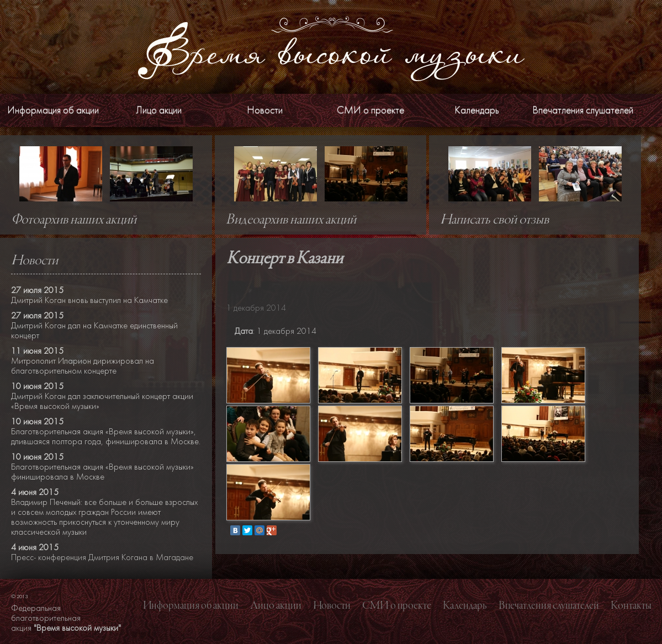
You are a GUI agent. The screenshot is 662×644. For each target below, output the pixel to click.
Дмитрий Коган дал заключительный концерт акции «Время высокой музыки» (102, 401)
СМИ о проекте (370, 110)
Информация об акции (53, 110)
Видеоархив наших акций (291, 220)
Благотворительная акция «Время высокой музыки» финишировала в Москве (102, 472)
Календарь (477, 110)
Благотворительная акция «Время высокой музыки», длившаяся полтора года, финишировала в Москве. (106, 437)
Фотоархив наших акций (74, 220)
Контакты (631, 606)
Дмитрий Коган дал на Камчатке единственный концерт (94, 331)
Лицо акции (159, 110)
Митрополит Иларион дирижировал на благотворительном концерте (83, 366)
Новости (265, 110)
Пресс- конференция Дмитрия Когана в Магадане (102, 557)
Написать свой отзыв (494, 220)
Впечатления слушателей (583, 110)
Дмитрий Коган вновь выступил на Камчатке (89, 300)
